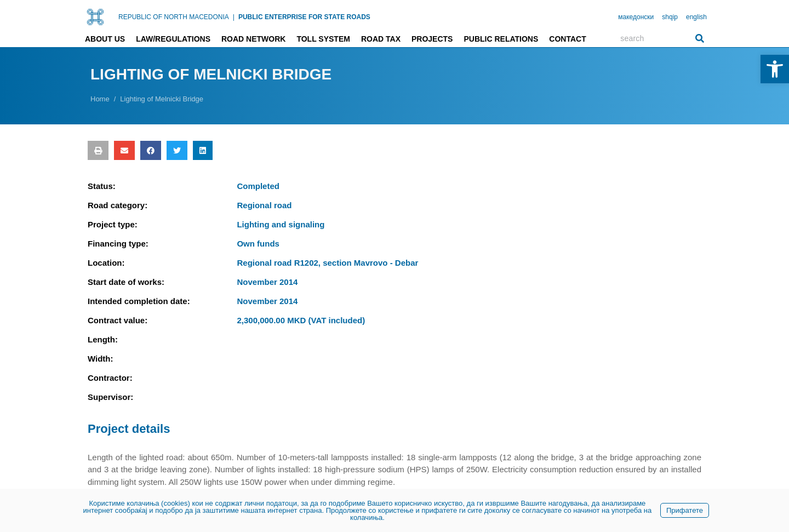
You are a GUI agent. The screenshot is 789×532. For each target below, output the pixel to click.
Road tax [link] (381, 39)
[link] (775, 69)
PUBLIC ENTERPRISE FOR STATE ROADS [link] (304, 17)
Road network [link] (253, 39)
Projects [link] (432, 39)
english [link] (696, 17)
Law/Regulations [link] (173, 39)
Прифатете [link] (685, 510)
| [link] (234, 17)
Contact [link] (567, 39)
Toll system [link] (323, 39)
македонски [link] (636, 17)
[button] (98, 150)
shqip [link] (670, 17)
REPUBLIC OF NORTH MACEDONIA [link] (174, 17)
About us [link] (105, 39)
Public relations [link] (501, 39)
